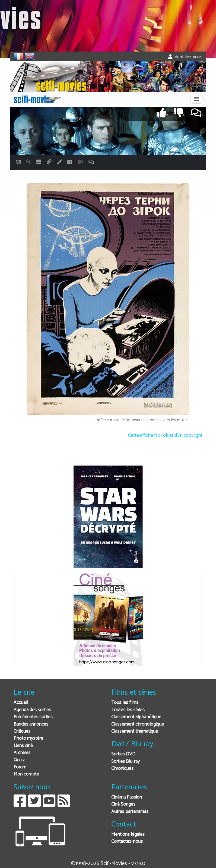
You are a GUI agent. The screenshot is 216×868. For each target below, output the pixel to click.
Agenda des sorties (32, 710)
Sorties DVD (123, 754)
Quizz (19, 760)
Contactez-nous (127, 842)
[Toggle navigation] (196, 99)
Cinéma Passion (127, 797)
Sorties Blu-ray (126, 762)
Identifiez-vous (185, 57)
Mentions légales (128, 835)
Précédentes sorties (33, 717)
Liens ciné (23, 746)
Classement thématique (135, 731)
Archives (22, 753)
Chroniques (122, 769)
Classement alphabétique (136, 717)
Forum (20, 767)
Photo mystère (28, 738)
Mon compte (26, 774)
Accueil (21, 703)
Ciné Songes (123, 804)
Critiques (22, 731)
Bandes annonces (31, 724)
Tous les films (125, 703)
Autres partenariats (130, 812)
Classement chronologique (138, 724)
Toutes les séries (128, 710)
